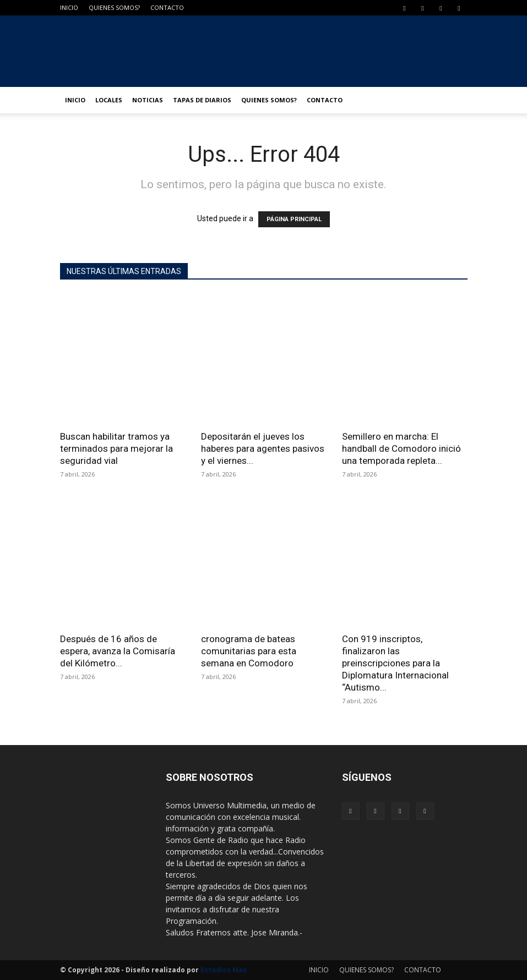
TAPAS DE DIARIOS (202, 100)
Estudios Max (224, 970)
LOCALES (109, 100)
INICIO (69, 7)
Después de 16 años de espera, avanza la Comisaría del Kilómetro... (118, 651)
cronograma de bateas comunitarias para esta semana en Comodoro (249, 651)
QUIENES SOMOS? (114, 7)
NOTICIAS (148, 100)
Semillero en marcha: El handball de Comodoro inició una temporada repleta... (401, 448)
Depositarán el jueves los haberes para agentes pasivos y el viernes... (263, 448)
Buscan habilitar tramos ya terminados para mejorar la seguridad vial (116, 448)
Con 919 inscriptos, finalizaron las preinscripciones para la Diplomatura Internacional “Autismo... (395, 663)
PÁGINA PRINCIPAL (294, 219)
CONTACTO (167, 7)
